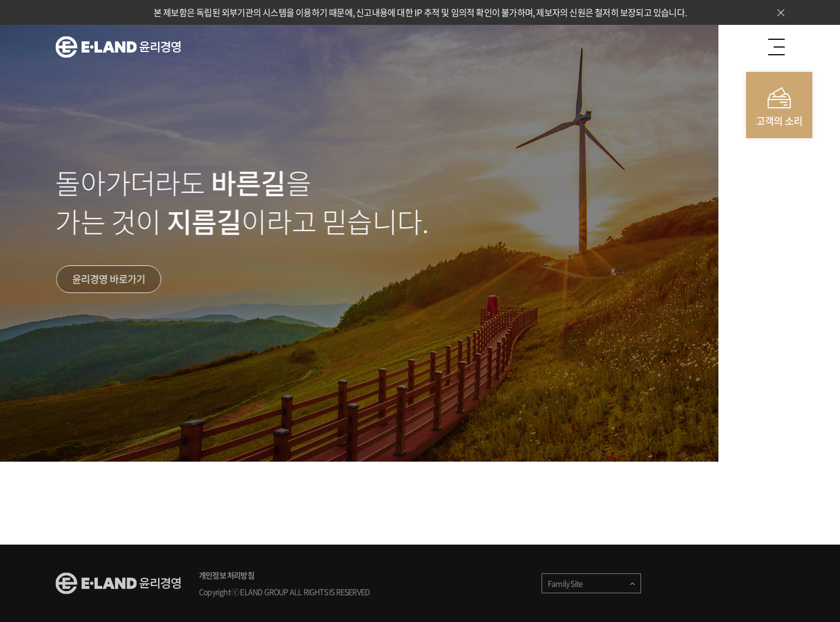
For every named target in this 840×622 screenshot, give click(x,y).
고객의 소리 (779, 121)
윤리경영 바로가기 (110, 279)
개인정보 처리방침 (227, 575)
